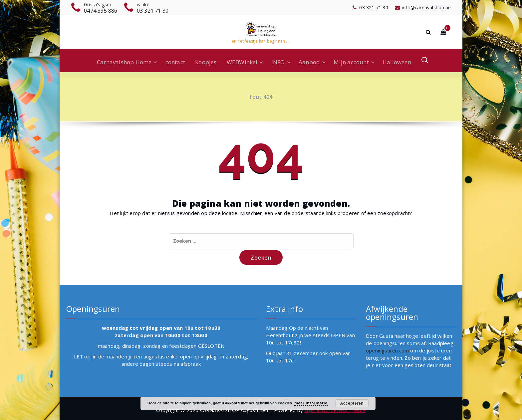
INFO (278, 62)
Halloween (397, 62)
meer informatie (311, 403)
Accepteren (352, 403)
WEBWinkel (242, 62)
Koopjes (206, 62)
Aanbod (309, 62)
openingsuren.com (387, 350)
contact (175, 62)
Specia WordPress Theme (335, 410)
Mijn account (351, 62)
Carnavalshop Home (124, 62)
